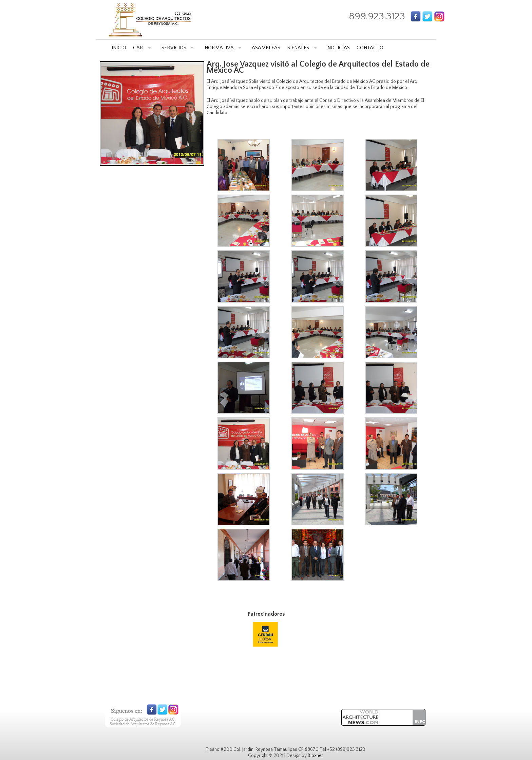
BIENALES (302, 48)
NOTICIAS (339, 48)
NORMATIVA (223, 48)
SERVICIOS (178, 48)
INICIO (119, 48)
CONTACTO (370, 48)
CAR (142, 48)
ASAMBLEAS (266, 48)
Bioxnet (315, 756)
